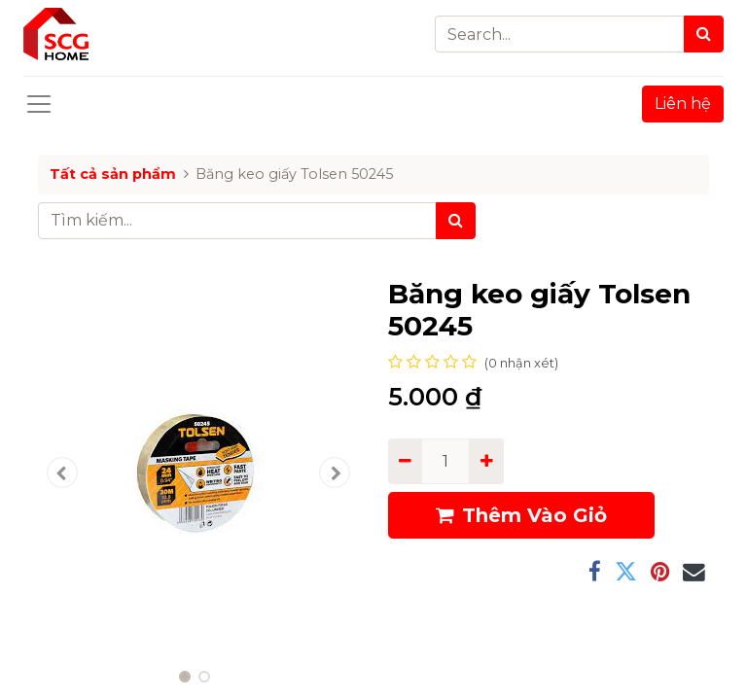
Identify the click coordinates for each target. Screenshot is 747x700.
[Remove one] (405, 461)
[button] (62, 472)
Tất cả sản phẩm (113, 174)
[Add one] (486, 461)
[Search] (704, 34)
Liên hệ (683, 104)
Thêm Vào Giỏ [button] (521, 515)
